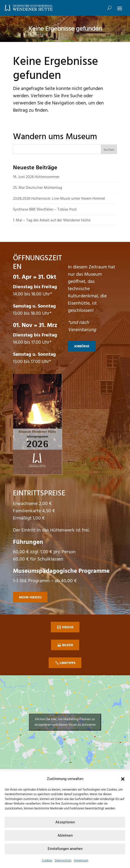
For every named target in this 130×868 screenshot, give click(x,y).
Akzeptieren (65, 822)
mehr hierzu (30, 598)
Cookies (47, 861)
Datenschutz (63, 861)
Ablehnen (65, 836)
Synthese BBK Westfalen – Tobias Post (45, 210)
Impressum (81, 861)
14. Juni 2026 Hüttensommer (36, 177)
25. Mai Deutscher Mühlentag (38, 188)
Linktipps (68, 663)
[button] (123, 779)
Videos (68, 627)
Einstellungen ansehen (65, 849)
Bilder (68, 645)
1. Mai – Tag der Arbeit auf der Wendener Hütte (52, 220)
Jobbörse (82, 346)
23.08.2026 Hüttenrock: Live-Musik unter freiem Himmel (59, 199)
